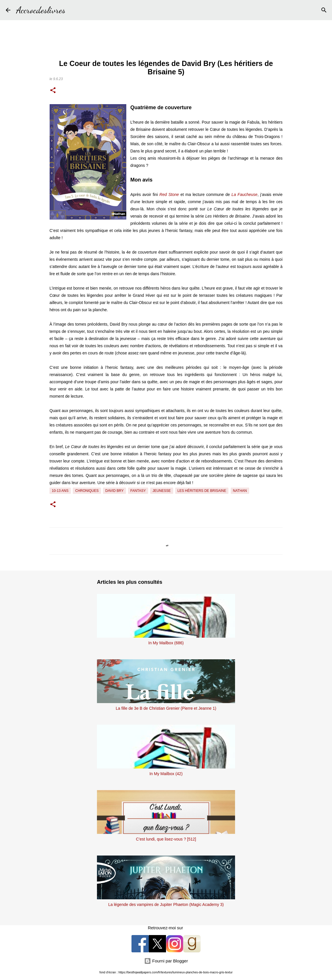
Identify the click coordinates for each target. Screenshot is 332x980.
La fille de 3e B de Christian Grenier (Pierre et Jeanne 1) (166, 708)
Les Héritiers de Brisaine (202, 491)
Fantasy (138, 491)
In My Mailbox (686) (166, 643)
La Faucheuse (245, 195)
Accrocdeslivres (41, 10)
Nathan (240, 491)
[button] (53, 91)
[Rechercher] (73, 10)
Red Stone (169, 195)
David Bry (115, 491)
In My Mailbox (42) (166, 774)
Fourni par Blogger (166, 961)
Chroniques (87, 491)
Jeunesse (162, 491)
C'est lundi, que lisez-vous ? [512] (166, 839)
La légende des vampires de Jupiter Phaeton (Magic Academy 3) (166, 905)
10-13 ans (60, 491)
